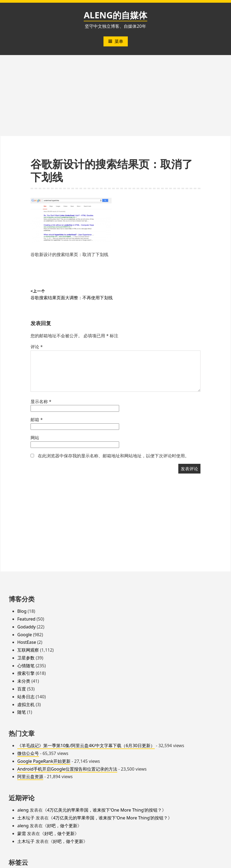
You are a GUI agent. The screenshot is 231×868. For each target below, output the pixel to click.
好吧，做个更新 (62, 826)
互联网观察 (28, 650)
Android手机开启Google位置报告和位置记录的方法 (67, 769)
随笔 (22, 712)
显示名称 (41, 401)
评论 (37, 347)
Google (25, 635)
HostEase (27, 642)
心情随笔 (26, 666)
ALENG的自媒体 (115, 15)
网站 (35, 438)
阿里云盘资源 (30, 777)
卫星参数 (26, 658)
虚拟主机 (26, 704)
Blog (22, 611)
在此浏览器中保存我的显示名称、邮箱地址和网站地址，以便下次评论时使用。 (113, 456)
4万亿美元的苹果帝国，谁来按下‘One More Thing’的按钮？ (104, 810)
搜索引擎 (26, 673)
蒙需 (22, 833)
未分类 (24, 681)
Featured (26, 619)
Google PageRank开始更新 (44, 761)
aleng (23, 810)
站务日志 (26, 697)
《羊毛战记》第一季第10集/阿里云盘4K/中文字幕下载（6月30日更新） (86, 746)
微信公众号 (28, 753)
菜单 (116, 41)
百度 (22, 689)
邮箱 (37, 420)
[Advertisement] (115, 96)
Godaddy (26, 627)
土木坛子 (26, 818)
